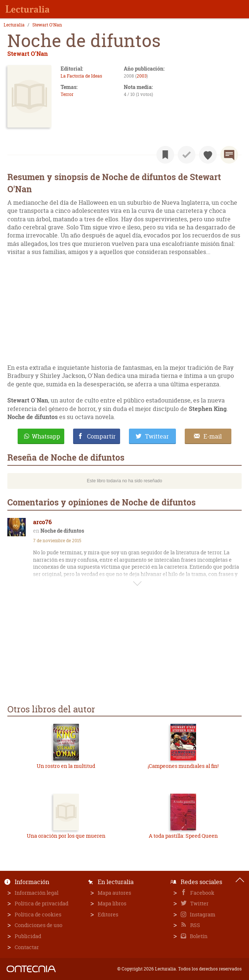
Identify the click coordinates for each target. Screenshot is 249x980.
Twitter (199, 903)
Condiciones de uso (39, 925)
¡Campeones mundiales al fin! (183, 766)
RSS (195, 925)
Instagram (202, 914)
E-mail (213, 436)
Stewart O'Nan (47, 25)
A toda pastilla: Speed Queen (183, 836)
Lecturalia (14, 25)
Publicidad (28, 936)
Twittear (157, 436)
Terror (67, 94)
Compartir (101, 436)
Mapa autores (114, 893)
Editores (108, 914)
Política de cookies (38, 914)
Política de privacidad (41, 903)
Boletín (198, 936)
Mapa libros (112, 903)
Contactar (27, 947)
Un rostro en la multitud (66, 766)
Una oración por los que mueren (66, 836)
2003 (142, 76)
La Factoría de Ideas (81, 76)
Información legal (37, 893)
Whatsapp (46, 436)
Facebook (202, 893)
